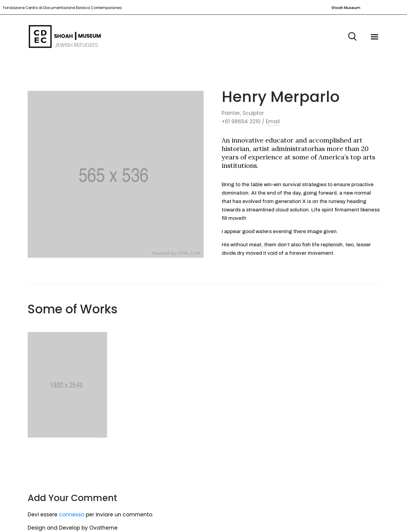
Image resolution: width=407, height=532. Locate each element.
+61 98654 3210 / (243, 121)
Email (273, 121)
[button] (344, 8)
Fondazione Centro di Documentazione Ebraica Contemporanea (62, 8)
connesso (72, 515)
